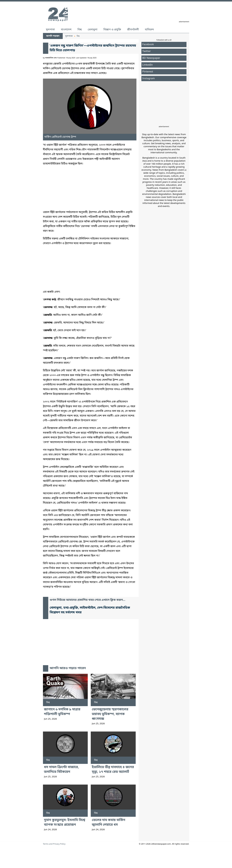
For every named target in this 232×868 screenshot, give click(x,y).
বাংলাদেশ (66, 30)
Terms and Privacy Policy (54, 844)
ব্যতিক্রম (149, 30)
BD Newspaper (151, 58)
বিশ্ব (80, 30)
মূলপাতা (50, 30)
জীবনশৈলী (133, 30)
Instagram (149, 79)
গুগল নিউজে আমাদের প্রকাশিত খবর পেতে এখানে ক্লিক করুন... (88, 600)
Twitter (147, 51)
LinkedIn (148, 65)
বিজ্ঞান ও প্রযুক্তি (112, 30)
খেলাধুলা (93, 30)
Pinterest (148, 72)
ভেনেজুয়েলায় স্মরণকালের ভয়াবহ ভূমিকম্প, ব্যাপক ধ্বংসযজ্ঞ (110, 714)
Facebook (148, 45)
